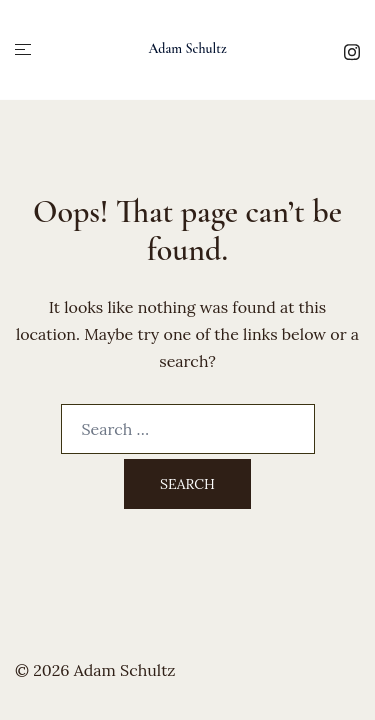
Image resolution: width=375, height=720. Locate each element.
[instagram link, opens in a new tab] (352, 49)
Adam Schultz (187, 48)
